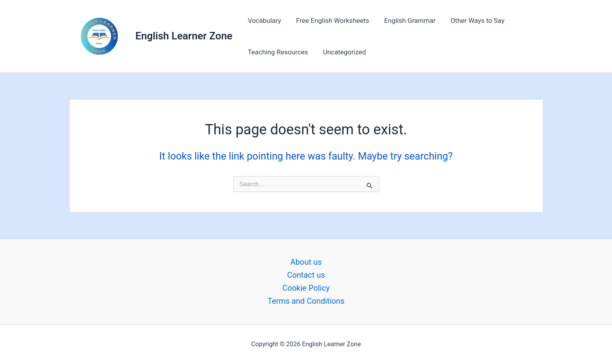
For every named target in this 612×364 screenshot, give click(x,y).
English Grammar (406, 20)
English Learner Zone (184, 36)
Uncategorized (342, 52)
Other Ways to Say (472, 20)
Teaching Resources (277, 52)
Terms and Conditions (306, 301)
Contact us (306, 275)
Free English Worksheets (330, 20)
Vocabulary (264, 20)
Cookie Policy (306, 288)
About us (306, 262)
